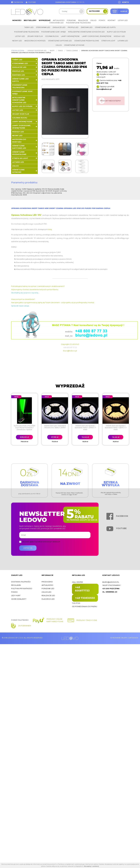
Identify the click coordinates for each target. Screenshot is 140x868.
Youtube (31, 2)
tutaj (50, 229)
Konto (125, 2)
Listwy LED (123, 20)
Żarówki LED (87, 27)
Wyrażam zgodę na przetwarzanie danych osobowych (41, 542)
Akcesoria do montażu (35, 41)
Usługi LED (46, 592)
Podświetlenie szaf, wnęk (54, 32)
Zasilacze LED (59, 27)
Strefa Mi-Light (108, 41)
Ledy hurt (16, 596)
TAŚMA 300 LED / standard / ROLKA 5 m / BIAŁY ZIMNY (55, 427)
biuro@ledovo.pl (70, 351)
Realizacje (83, 20)
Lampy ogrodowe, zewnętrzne (97, 36)
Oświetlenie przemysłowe (87, 41)
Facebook (17, 2)
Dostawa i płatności (21, 582)
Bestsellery (30, 20)
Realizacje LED (48, 596)
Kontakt (112, 20)
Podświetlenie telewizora (78, 23)
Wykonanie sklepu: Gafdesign (124, 638)
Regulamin (16, 585)
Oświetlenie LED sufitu (105, 27)
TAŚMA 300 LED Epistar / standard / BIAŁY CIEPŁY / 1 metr (116, 428)
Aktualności (59, 20)
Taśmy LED (29, 27)
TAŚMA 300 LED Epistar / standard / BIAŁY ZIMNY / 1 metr (85, 428)
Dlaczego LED (48, 599)
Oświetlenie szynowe (74, 45)
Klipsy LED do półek (116, 32)
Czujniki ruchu (52, 36)
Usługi (93, 20)
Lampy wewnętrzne (70, 36)
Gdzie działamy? (19, 599)
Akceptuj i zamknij (91, 866)
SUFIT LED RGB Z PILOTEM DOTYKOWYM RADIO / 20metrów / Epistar (24, 428)
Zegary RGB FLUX (35, 36)
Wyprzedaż (45, 20)
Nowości (17, 20)
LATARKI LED (123, 41)
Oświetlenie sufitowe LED (60, 41)
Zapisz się (28, 548)
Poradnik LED (48, 589)
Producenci (47, 582)
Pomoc (102, 20)
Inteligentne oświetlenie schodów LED (86, 32)
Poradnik (71, 20)
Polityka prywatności (22, 589)
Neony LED (17, 41)
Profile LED (73, 27)
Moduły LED (119, 36)
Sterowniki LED (57, 23)
